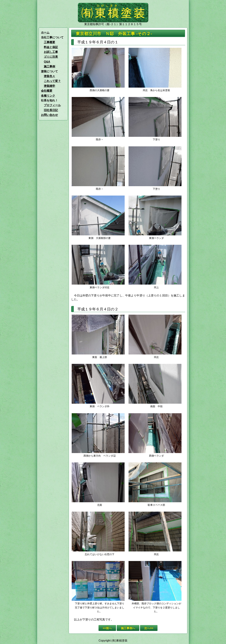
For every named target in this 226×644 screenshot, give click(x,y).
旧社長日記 (51, 110)
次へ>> (149, 628)
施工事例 (49, 66)
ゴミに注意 (51, 57)
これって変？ (52, 81)
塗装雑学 (49, 86)
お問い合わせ (49, 115)
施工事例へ (128, 628)
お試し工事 (51, 52)
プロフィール (52, 105)
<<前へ (107, 628)
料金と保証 (51, 47)
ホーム (45, 32)
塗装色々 (49, 76)
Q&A (47, 62)
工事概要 (49, 42)
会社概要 (47, 91)
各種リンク (48, 96)
